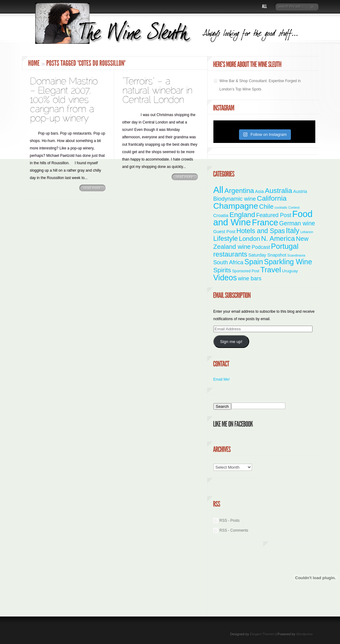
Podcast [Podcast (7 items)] (261, 247)
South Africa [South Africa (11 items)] (228, 262)
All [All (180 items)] (218, 190)
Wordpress (305, 634)
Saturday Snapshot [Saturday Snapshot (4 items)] (267, 255)
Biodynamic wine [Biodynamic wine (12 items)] (235, 199)
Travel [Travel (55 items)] (271, 270)
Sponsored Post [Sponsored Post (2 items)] (246, 271)
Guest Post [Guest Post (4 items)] (225, 232)
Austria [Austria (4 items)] (300, 191)
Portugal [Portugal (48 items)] (285, 246)
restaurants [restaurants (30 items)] (230, 254)
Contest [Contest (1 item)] (294, 207)
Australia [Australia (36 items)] (278, 190)
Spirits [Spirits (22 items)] (222, 270)
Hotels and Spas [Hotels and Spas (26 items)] (260, 231)
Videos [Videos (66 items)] (225, 278)
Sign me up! (231, 342)
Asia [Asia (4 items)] (259, 191)
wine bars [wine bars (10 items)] (250, 278)
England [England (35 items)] (242, 215)
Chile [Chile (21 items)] (266, 206)
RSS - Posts (230, 521)
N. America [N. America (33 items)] (278, 238)
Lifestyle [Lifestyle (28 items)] (226, 238)
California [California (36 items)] (272, 198)
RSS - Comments (234, 530)
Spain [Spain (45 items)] (254, 262)
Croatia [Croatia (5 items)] (221, 215)
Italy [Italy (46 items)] (293, 231)
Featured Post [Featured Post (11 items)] (274, 215)
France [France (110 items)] (265, 222)
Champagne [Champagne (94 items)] (236, 206)
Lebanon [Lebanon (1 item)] (307, 232)
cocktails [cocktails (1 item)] (281, 207)
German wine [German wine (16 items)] (297, 223)
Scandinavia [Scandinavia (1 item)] (296, 255)
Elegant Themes (262, 634)
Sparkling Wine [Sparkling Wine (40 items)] (288, 262)
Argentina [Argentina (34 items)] (239, 191)
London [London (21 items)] (249, 238)
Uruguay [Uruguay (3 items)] (290, 271)
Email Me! (222, 379)
